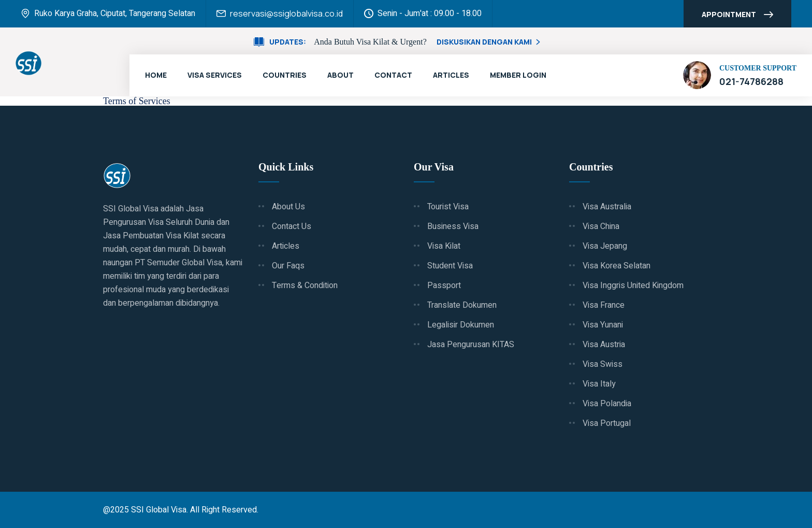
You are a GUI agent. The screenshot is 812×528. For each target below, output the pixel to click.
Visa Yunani (603, 325)
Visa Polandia (607, 404)
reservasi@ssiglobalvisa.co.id (286, 13)
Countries (285, 75)
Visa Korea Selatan (617, 266)
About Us (288, 207)
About (340, 75)
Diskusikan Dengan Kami (490, 42)
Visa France (604, 305)
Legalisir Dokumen (461, 325)
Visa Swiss (603, 364)
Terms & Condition (305, 286)
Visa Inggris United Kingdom (633, 286)
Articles (451, 75)
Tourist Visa (448, 207)
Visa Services (215, 75)
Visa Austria (604, 345)
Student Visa (450, 266)
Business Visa (453, 226)
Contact (393, 75)
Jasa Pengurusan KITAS (471, 345)
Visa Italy (599, 384)
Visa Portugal (607, 423)
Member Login (518, 75)
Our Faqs (288, 266)
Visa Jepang (605, 246)
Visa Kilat (444, 246)
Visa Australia (607, 207)
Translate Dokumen (462, 305)
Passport (444, 286)
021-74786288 (751, 81)
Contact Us (292, 226)
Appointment (737, 16)
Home (156, 75)
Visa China (601, 226)
